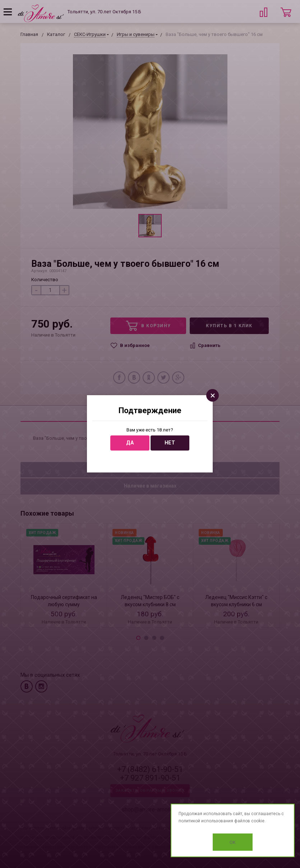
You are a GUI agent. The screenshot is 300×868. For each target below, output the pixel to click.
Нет (170, 443)
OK (233, 842)
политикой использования (206, 821)
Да (130, 443)
